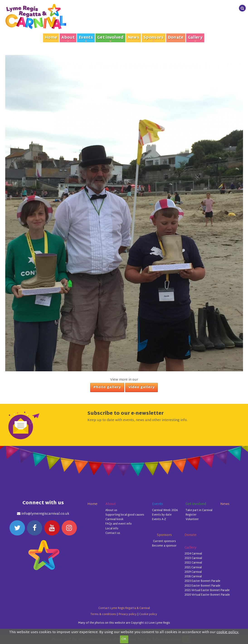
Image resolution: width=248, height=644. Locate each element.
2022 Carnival (193, 563)
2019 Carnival (193, 572)
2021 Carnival (193, 568)
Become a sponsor (164, 546)
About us (111, 510)
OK (124, 639)
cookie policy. (228, 632)
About (68, 38)
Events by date (162, 515)
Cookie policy (148, 614)
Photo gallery (107, 387)
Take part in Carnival (199, 510)
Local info (112, 529)
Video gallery (141, 387)
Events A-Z (159, 519)
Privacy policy (128, 614)
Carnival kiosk (114, 519)
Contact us (113, 533)
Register (191, 515)
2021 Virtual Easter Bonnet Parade (207, 590)
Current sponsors (164, 541)
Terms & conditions (103, 614)
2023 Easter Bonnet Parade (202, 581)
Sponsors (154, 38)
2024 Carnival (193, 554)
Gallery (195, 38)
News (134, 38)
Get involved (110, 38)
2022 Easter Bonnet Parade (202, 586)
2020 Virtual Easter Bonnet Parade (207, 595)
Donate (176, 38)
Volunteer (192, 519)
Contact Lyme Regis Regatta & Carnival (124, 608)
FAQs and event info (119, 524)
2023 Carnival (193, 558)
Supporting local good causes (125, 515)
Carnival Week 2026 (165, 510)
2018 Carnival (193, 577)
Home (51, 38)
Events (86, 38)
